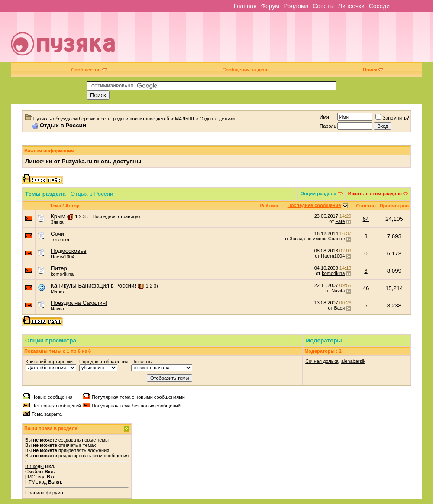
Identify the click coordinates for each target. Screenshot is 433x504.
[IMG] (31, 477)
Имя (324, 117)
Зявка (57, 222)
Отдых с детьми (217, 119)
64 (366, 219)
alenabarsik (353, 361)
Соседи (379, 6)
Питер (59, 268)
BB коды (34, 466)
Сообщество (89, 70)
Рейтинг (270, 206)
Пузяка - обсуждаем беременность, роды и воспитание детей (101, 119)
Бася (340, 308)
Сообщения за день (245, 70)
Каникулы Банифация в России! (93, 286)
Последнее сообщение (314, 205)
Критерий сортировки (49, 362)
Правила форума (44, 493)
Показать (141, 362)
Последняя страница (115, 216)
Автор (72, 206)
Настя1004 (63, 257)
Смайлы (34, 472)
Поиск (373, 70)
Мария (58, 291)
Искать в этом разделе (375, 194)
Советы (323, 6)
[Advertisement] (301, 40)
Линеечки (351, 6)
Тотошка (60, 239)
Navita (338, 291)
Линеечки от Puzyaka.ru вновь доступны (83, 161)
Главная (245, 6)
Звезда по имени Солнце (317, 239)
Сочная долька (322, 361)
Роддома (296, 6)
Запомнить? (392, 118)
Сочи (57, 234)
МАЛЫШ (184, 119)
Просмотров (394, 206)
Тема (55, 206)
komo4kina (62, 274)
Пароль (328, 126)
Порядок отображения (104, 362)
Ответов (366, 206)
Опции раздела (318, 194)
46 (366, 288)
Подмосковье (69, 251)
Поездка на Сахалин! (79, 303)
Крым (58, 216)
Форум (270, 6)
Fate (340, 221)
